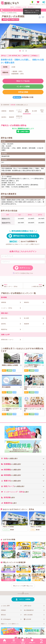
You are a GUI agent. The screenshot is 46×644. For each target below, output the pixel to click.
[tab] (23, 458)
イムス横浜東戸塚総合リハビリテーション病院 (33, 366)
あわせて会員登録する (29, 241)
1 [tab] (20, 51)
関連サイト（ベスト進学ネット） (10, 624)
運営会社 (3, 615)
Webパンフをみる (23, 81)
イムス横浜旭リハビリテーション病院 (10, 409)
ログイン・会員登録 (25, 599)
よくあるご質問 (5, 606)
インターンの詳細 (23, 87)
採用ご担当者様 (28, 615)
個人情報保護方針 (29, 610)
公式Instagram (7, 619)
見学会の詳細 (23, 92)
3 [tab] (26, 51)
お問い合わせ (28, 606)
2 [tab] (23, 51)
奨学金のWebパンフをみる (25, 236)
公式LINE (28, 619)
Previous (2, 36)
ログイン (25, 268)
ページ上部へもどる (23, 594)
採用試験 (13, 105)
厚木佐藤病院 (6, 387)
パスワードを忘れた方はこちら (24, 273)
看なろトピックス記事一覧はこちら (23, 586)
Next (44, 36)
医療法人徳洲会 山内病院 (10, 365)
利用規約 (3, 610)
